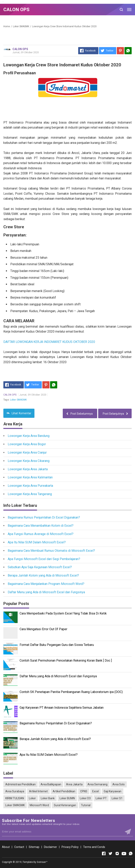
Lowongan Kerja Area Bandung (29, 436)
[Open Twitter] (110, 853)
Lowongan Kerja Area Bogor (27, 444)
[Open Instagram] (117, 853)
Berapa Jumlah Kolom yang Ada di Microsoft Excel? (43, 575)
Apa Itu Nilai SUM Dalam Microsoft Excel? (37, 542)
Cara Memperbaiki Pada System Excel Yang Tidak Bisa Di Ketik (63, 613)
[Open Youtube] (124, 853)
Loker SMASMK (18, 400)
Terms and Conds (94, 847)
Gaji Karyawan (113, 791)
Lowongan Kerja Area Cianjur (27, 452)
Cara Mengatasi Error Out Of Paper (43, 629)
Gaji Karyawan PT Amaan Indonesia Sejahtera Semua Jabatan (62, 708)
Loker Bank (48, 798)
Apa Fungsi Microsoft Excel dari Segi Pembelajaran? (44, 559)
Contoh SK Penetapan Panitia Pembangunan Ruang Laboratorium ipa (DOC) (71, 692)
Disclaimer (50, 847)
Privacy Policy (70, 847)
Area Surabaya (15, 791)
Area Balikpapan (51, 784)
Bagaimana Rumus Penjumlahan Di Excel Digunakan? (44, 517)
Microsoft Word (39, 805)
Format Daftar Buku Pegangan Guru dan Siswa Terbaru (57, 645)
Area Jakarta (74, 784)
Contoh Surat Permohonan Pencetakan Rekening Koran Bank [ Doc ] (66, 660)
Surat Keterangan (65, 805)
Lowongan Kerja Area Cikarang (29, 461)
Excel (96, 791)
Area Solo (119, 784)
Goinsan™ (42, 862)
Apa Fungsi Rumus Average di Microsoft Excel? (41, 534)
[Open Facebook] (104, 853)
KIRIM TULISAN (15, 798)
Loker (32, 798)
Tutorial (86, 805)
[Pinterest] (120, 51)
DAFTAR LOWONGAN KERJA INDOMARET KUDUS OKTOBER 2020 (49, 342)
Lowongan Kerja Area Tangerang (30, 494)
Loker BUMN (67, 798)
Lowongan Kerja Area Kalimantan (30, 477)
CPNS (84, 791)
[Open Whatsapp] (131, 853)
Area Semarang (97, 784)
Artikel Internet (38, 791)
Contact (19, 847)
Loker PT (101, 798)
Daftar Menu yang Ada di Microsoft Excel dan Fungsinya (46, 592)
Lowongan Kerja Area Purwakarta (30, 486)
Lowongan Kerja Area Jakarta (28, 469)
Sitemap (34, 847)
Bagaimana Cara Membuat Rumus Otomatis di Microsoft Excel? (51, 551)
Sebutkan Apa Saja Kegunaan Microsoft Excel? (40, 567)
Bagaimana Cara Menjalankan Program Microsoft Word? (46, 584)
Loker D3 (85, 798)
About (6, 847)
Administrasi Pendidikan (20, 784)
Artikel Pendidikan (64, 791)
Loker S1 (117, 798)
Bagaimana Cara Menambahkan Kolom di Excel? (41, 526)
